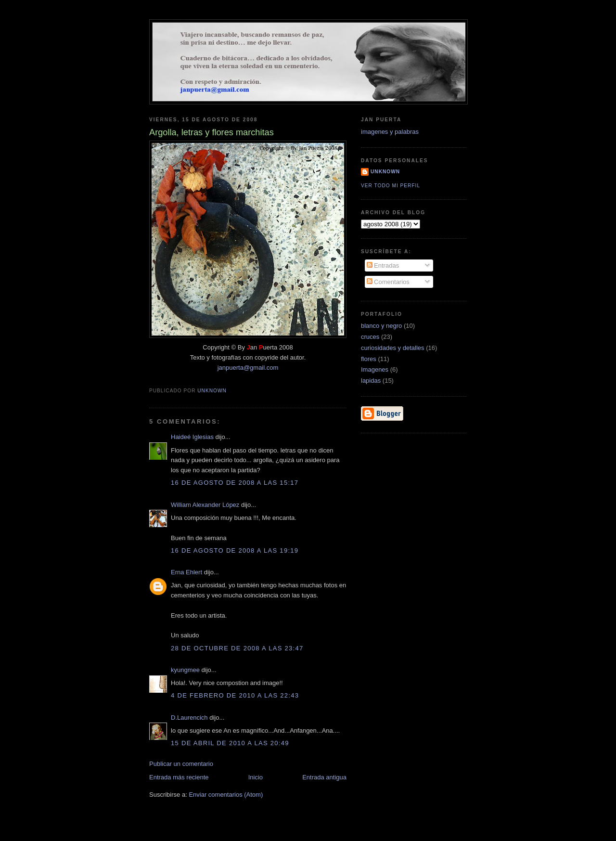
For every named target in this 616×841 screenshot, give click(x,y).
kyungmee (185, 670)
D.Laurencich (189, 718)
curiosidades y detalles (393, 348)
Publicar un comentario (181, 764)
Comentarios (388, 282)
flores (369, 359)
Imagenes (375, 369)
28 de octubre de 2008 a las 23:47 (237, 648)
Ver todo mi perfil (391, 186)
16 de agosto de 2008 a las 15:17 (235, 483)
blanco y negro (381, 326)
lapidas (371, 381)
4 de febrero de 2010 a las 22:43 (235, 695)
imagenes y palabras (390, 132)
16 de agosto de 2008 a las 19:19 (235, 550)
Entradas (383, 265)
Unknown (385, 172)
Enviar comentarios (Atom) (226, 795)
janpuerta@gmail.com (248, 368)
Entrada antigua (324, 777)
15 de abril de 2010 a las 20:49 (230, 743)
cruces (370, 337)
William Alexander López (205, 505)
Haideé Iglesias (192, 437)
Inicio (256, 777)
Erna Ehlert (186, 572)
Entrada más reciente (179, 777)
